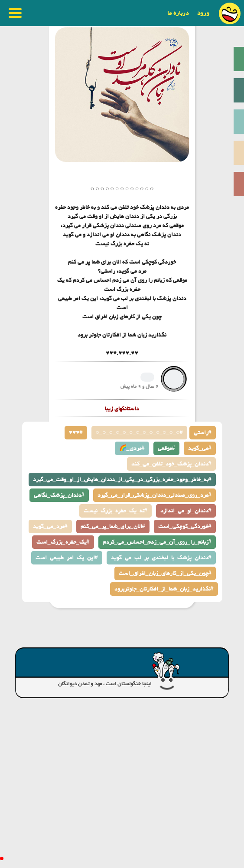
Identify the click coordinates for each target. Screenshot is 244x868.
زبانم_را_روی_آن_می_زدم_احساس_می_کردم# (157, 542)
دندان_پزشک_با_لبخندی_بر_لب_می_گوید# (161, 558)
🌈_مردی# (132, 448)
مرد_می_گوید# (50, 526)
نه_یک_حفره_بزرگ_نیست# (115, 511)
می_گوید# (200, 448)
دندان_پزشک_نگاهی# (59, 495)
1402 (147, 377)
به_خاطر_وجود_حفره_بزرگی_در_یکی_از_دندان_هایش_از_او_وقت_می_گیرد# (122, 480)
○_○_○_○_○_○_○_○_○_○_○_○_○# (139, 433)
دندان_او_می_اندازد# (186, 511)
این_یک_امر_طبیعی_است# (67, 558)
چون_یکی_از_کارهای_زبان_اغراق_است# (165, 573)
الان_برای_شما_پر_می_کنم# (113, 526)
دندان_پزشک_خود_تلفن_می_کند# (171, 464)
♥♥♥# (76, 433)
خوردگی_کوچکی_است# (185, 526)
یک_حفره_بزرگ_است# (63, 542)
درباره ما (178, 13)
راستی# (203, 433)
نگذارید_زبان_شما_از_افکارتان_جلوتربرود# (164, 589)
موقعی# (166, 448)
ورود (203, 13)
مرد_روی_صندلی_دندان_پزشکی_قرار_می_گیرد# (155, 495)
